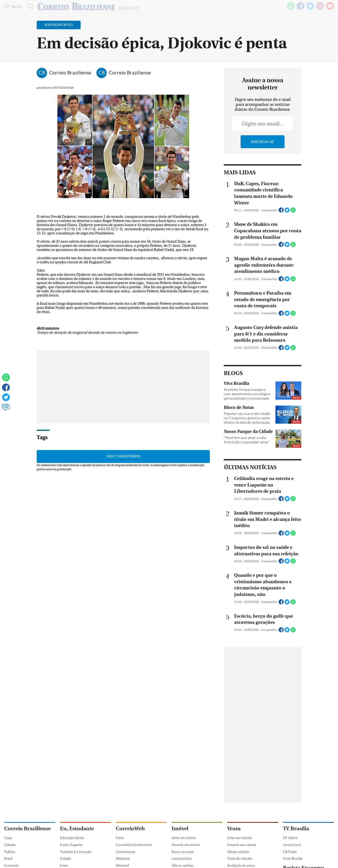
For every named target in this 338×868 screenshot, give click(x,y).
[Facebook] (301, 9)
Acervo (128, 7)
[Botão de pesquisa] (29, 6)
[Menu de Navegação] (14, 6)
